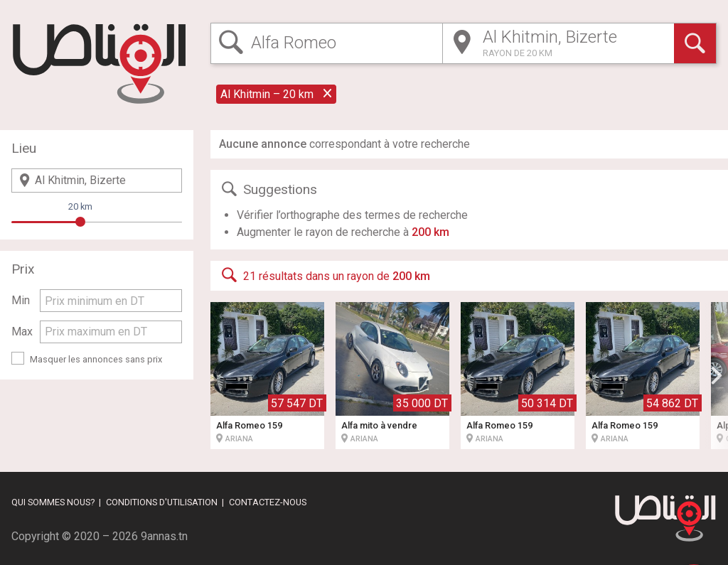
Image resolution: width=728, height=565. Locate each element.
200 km (430, 232)
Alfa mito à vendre (379, 425)
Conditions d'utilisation (162, 502)
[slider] (80, 222)
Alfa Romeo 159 (249, 425)
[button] (717, 375)
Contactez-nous (268, 502)
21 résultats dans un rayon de (325, 275)
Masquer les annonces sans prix (96, 359)
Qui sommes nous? (53, 502)
